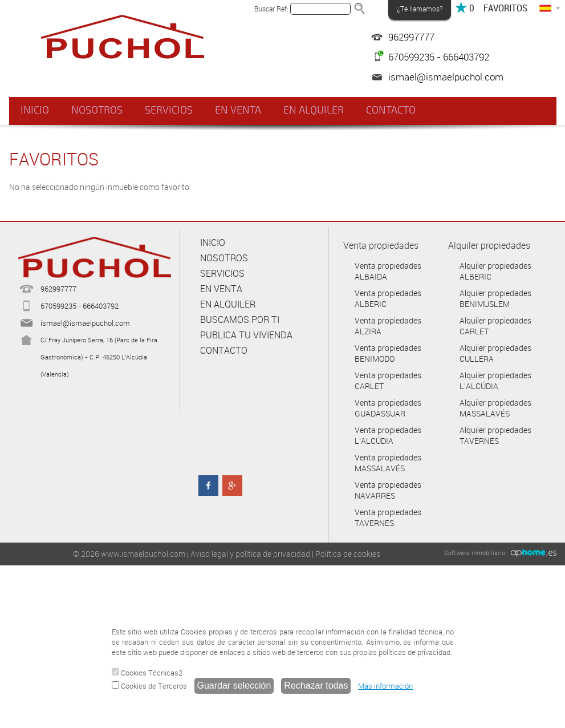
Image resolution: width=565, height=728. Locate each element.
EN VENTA (237, 110)
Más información (385, 686)
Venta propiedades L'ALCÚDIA (388, 435)
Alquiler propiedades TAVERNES (495, 435)
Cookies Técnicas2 (147, 673)
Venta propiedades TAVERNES (388, 517)
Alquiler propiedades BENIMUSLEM (495, 298)
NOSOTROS (96, 110)
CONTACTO (390, 110)
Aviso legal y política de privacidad (250, 554)
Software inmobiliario (475, 553)
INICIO (35, 110)
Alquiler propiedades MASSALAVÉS (495, 408)
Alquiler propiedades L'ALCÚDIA (495, 381)
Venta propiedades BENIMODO (388, 353)
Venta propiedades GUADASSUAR (388, 408)
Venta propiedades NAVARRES (388, 490)
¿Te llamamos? (420, 9)
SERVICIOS (168, 110)
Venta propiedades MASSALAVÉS (388, 463)
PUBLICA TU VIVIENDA (246, 335)
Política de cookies (348, 554)
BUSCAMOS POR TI (240, 319)
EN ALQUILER (312, 110)
